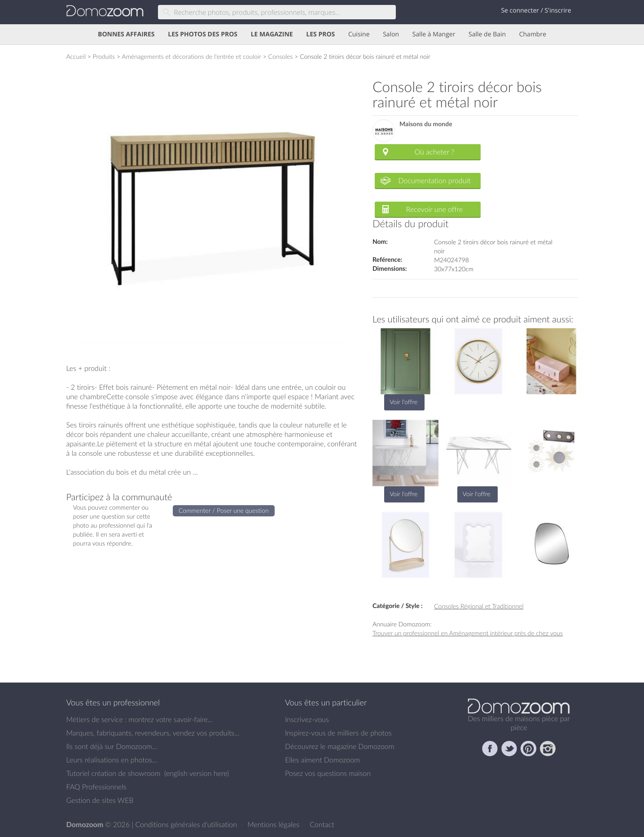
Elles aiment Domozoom (322, 760)
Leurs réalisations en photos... (112, 760)
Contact (322, 824)
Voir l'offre (403, 402)
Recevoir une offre (435, 209)
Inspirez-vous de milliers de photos (338, 733)
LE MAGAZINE (272, 34)
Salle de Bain (487, 34)
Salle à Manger (434, 34)
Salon (391, 34)
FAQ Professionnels (96, 787)
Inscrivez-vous (307, 719)
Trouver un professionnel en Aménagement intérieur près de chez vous (468, 633)
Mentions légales (274, 824)
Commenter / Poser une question (224, 510)
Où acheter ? (434, 152)
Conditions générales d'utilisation (187, 824)
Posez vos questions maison (328, 773)
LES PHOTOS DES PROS (203, 34)
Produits (104, 56)
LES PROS (320, 34)
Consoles (281, 56)
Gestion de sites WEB (100, 800)
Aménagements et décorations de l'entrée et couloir (191, 56)
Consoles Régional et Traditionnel (479, 606)
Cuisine (359, 34)
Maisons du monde (426, 124)
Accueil (76, 56)
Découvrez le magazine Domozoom (340, 746)
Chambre (533, 34)
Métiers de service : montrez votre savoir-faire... (140, 719)
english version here (197, 773)
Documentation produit (434, 181)
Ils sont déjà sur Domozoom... (112, 746)
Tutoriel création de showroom (114, 773)
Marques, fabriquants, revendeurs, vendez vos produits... (153, 733)
